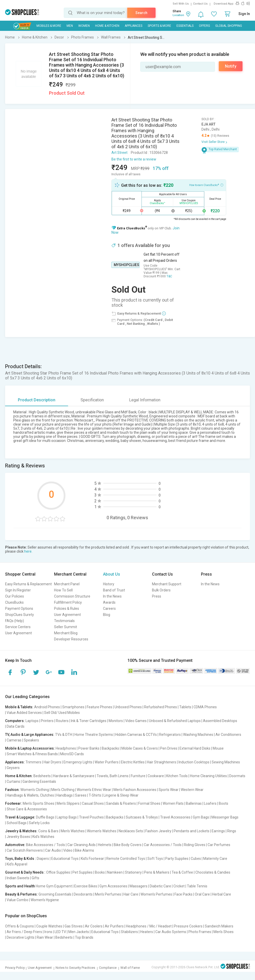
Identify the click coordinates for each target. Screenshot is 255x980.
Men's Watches (73, 831)
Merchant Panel (67, 584)
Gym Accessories (113, 886)
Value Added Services (24, 713)
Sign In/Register (18, 590)
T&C (169, 276)
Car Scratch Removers (25, 850)
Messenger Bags (225, 817)
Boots (224, 803)
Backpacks (110, 748)
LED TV (60, 932)
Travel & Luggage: (20, 817)
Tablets (185, 707)
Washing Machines (198, 735)
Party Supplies (177, 859)
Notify (231, 66)
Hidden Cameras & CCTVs (136, 735)
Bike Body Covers (128, 845)
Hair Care (131, 894)
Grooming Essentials (55, 894)
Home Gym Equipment (54, 886)
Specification (92, 400)
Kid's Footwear (92, 859)
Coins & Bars (48, 831)
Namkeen (115, 872)
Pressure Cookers (188, 926)
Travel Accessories (175, 817)
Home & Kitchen (107, 26)
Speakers (31, 740)
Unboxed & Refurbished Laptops (175, 721)
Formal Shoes (149, 803)
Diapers (43, 859)
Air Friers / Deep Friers (24, 932)
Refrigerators (170, 735)
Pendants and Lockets (192, 831)
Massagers (138, 886)
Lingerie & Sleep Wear (121, 795)
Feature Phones (99, 707)
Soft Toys (155, 859)
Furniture (138, 776)
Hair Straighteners (162, 762)
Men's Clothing (63, 790)
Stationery (133, 872)
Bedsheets (42, 776)
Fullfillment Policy (68, 602)
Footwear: (14, 803)
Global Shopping (229, 26)
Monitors (116, 721)
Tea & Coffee (182, 872)
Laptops (32, 721)
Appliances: (15, 762)
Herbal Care (222, 894)
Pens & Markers (157, 872)
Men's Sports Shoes (39, 803)
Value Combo (17, 900)
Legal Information (145, 400)
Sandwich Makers (219, 926)
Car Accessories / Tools (163, 845)
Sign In (244, 14)
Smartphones (73, 707)
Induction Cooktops (194, 762)
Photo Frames (200, 932)
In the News (112, 596)
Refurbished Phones (161, 707)
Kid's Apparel (17, 864)
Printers (47, 721)
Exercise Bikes (86, 886)
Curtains (13, 781)
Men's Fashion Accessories (135, 790)
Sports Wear (169, 790)
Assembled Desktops (220, 721)
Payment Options (19, 609)
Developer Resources (71, 639)
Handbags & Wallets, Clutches (30, 795)
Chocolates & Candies (213, 872)
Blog (107, 615)
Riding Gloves (195, 845)
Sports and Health (20, 886)
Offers (204, 26)
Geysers (13, 768)
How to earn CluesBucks (206, 185)
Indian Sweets (18, 878)
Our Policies (15, 596)
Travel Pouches (91, 817)
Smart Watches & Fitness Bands (32, 754)
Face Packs (183, 894)
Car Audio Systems (171, 932)
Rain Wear (45, 937)
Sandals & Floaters (121, 803)
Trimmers (33, 762)
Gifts (35, 878)
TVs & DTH (64, 735)
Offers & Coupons (20, 926)
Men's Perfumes (108, 894)
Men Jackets (79, 932)
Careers (109, 609)
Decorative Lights (21, 937)
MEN (70, 26)
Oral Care (202, 894)
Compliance (108, 968)
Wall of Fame (130, 968)
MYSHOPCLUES (126, 265)
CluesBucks (14, 602)
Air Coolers (94, 926)
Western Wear (192, 790)
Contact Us (200, 4)
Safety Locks (39, 823)
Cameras (14, 740)
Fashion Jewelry (158, 831)
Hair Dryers (52, 762)
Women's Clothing (35, 790)
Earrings (218, 831)
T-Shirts (95, 795)
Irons (48, 932)
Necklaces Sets (131, 831)
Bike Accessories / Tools (46, 845)
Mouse (218, 748)
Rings (232, 831)
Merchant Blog (66, 633)
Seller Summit (66, 627)
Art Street (119, 153)
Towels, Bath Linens (113, 776)
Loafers (210, 803)
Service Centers (18, 627)
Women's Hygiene (45, 900)
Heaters (147, 932)
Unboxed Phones (128, 707)
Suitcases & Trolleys (142, 817)
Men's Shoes (224, 932)
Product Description (37, 400)
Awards (109, 602)
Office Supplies (58, 872)
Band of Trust (114, 590)
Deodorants (83, 894)
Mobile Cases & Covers (140, 748)
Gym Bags (201, 817)
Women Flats (173, 803)
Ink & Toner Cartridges (89, 721)
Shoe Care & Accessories (27, 809)
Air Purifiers (114, 926)
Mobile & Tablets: (19, 707)
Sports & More (159, 26)
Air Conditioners (228, 735)
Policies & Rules (67, 609)
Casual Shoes (93, 803)
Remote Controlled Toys (126, 859)
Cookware (156, 776)
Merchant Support (167, 584)
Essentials (185, 26)
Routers (62, 721)
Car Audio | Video (59, 850)
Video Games (136, 721)
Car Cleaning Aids (81, 845)
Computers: (15, 721)
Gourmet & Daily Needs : (25, 872)
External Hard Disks (195, 748)
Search (141, 13)
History (109, 584)
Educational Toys (65, 859)
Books (100, 872)
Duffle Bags (45, 817)
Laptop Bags (67, 817)
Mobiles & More (49, 26)
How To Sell (63, 590)
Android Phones (47, 707)
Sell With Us (181, 4)
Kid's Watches (43, 837)
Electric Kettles (133, 762)
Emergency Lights (78, 762)
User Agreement (18, 633)
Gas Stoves (74, 926)
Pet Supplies (82, 872)
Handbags (65, 795)
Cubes (196, 859)
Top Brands (84, 937)
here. (28, 551)
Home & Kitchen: (19, 776)
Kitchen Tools (177, 776)
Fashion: (12, 790)
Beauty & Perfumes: (21, 894)
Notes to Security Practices (75, 968)
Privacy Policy (15, 968)
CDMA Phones (205, 707)
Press (157, 596)
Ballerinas (194, 803)
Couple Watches (49, 926)
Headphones (66, 748)
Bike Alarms (84, 850)
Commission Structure (72, 596)
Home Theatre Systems (94, 735)
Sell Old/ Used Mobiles (62, 713)
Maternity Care (215, 859)
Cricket (179, 886)
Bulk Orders (161, 590)
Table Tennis (197, 886)
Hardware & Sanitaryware (74, 776)
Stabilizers (129, 932)
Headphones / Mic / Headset (149, 926)
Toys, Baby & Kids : (21, 859)
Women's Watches (102, 831)
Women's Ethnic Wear (94, 790)
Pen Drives (169, 748)
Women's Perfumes (156, 894)
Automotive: (15, 845)
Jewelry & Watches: (21, 831)
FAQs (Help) (15, 621)
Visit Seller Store (213, 142)
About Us (112, 574)
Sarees (81, 795)
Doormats (237, 776)
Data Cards (16, 726)
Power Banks (89, 748)
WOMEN (84, 26)
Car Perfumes (219, 845)
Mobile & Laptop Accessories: (30, 748)
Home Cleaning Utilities (208, 776)
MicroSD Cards (72, 754)
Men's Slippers (68, 803)
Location (178, 15)
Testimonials (64, 621)
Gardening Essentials (39, 781)
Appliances (133, 26)
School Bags (17, 823)
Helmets (105, 845)
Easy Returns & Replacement (28, 584)
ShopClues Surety (20, 615)
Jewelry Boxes (18, 837)
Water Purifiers (107, 762)
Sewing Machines (226, 762)
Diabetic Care (160, 886)
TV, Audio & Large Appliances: (30, 735)
